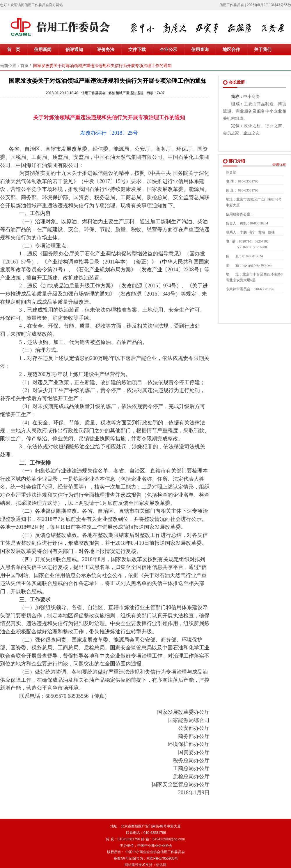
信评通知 (74, 50)
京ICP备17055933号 (162, 858)
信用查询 (200, 50)
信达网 (161, 865)
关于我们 (263, 50)
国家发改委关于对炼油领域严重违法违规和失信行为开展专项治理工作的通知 (102, 66)
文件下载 (137, 50)
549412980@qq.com (169, 839)
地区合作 (231, 50)
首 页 (14, 50)
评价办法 (106, 50)
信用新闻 (43, 50)
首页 (24, 66)
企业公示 (168, 50)
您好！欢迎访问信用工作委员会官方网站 (31, 5)
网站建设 (132, 865)
